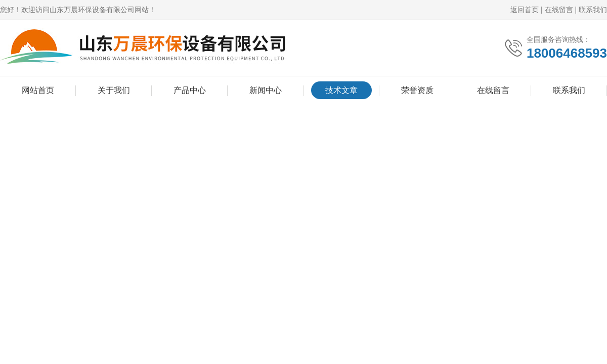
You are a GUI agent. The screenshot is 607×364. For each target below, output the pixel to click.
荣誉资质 (417, 90)
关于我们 (114, 90)
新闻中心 (266, 90)
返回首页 (525, 10)
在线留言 (559, 10)
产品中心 (190, 90)
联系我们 (593, 10)
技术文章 (341, 90)
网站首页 (38, 90)
